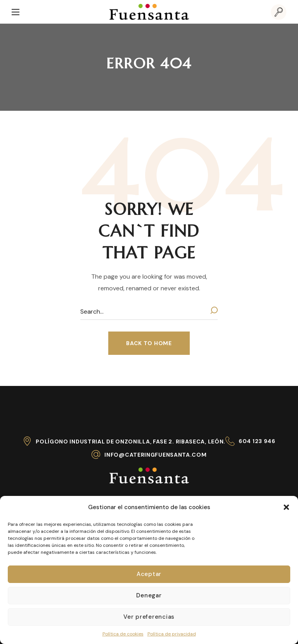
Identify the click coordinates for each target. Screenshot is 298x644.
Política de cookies (123, 634)
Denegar (149, 595)
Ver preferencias (149, 617)
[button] (286, 507)
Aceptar (149, 574)
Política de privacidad (172, 634)
